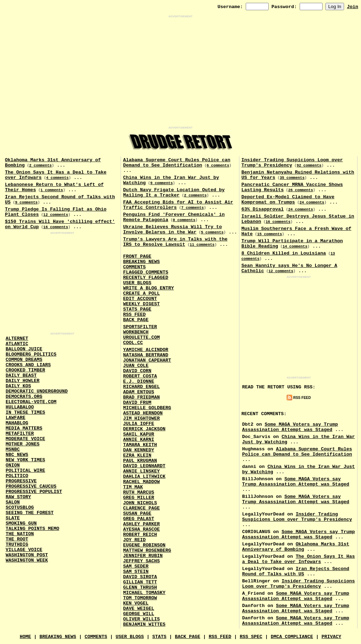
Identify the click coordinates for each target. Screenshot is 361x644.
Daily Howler (23, 381)
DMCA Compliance (292, 637)
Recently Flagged (146, 278)
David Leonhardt (144, 466)
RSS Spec (251, 637)
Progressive (21, 481)
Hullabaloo (20, 407)
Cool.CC (133, 343)
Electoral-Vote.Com (31, 402)
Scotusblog (20, 508)
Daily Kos (18, 386)
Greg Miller (139, 498)
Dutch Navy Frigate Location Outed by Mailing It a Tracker (174, 193)
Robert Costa (140, 376)
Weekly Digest (141, 304)
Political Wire (25, 471)
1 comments (52, 190)
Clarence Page (141, 508)
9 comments (26, 202)
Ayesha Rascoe (141, 529)
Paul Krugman (140, 461)
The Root (17, 539)
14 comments (295, 246)
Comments (134, 267)
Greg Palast (139, 519)
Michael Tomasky (144, 593)
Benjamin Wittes (144, 624)
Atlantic (17, 344)
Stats (159, 637)
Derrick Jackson (144, 429)
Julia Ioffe (139, 424)
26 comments (300, 190)
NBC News (17, 455)
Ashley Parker (141, 524)
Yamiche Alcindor (146, 350)
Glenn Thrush (140, 587)
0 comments (184, 220)
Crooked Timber (25, 370)
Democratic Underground (37, 391)
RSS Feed (134, 315)
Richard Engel (141, 387)
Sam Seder (136, 566)
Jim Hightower (141, 418)
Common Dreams (24, 360)
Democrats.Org (24, 397)
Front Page (137, 257)
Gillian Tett (140, 582)
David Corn (137, 371)
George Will (139, 614)
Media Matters (24, 428)
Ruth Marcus (139, 492)
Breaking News (141, 262)
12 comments (56, 215)
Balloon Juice (24, 349)
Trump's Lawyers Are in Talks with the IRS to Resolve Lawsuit (175, 242)
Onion (13, 465)
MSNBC (13, 449)
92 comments (309, 165)
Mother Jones (23, 444)
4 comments (57, 178)
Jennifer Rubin (143, 556)
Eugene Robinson (144, 545)
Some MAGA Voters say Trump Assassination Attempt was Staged (290, 427)
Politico (17, 476)
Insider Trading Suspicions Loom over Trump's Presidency (297, 517)
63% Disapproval (263, 209)
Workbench (136, 332)
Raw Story (18, 497)
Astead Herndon (143, 413)
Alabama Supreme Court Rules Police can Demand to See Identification (177, 163)
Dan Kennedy (139, 450)
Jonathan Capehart (147, 360)
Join (353, 7)
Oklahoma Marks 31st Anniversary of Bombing (296, 547)
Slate (13, 518)
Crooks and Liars (28, 365)
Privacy (331, 637)
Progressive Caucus (31, 486)
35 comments (292, 178)
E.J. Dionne (139, 382)
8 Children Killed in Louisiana (284, 253)
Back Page (136, 320)
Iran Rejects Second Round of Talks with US (296, 571)
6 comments (218, 165)
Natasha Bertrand (146, 355)
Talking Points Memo (32, 529)
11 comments (202, 245)
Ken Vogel (136, 603)
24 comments (312, 202)
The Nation (20, 534)
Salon (13, 502)
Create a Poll (141, 293)
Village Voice (24, 550)
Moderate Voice (25, 439)
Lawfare (16, 418)
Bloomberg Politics (31, 354)
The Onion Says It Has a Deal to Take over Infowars (299, 559)
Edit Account (140, 299)
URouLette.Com (141, 337)
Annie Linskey (141, 471)
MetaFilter (20, 434)
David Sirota (140, 577)
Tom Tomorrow (140, 598)
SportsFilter (140, 327)
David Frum (137, 403)
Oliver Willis (141, 619)
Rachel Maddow (141, 482)
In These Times (25, 412)
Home (25, 637)
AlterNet (17, 339)
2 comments (41, 165)
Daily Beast (21, 376)
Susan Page (137, 514)
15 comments (269, 234)
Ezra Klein (137, 455)
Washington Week (27, 560)
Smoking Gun (21, 523)
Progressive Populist (34, 492)
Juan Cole (136, 366)
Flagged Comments (146, 272)
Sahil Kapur (139, 434)
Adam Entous (139, 392)
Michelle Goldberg (147, 408)
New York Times (25, 460)
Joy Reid (134, 540)
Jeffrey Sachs (141, 561)
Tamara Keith (140, 445)
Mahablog (17, 423)
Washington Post (27, 555)
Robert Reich (140, 535)
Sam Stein (136, 572)
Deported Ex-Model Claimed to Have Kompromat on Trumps (288, 200)
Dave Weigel (139, 609)
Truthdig (17, 545)
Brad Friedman (141, 397)
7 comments (192, 208)
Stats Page (137, 309)
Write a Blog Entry (148, 288)
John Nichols (140, 503)
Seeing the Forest (30, 513)
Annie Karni (139, 440)
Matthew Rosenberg (147, 551)
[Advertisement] (180, 72)
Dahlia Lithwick (144, 477)
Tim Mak (133, 487)
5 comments (212, 232)
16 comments (56, 227)
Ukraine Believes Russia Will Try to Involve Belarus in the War (172, 230)
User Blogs (137, 283)
